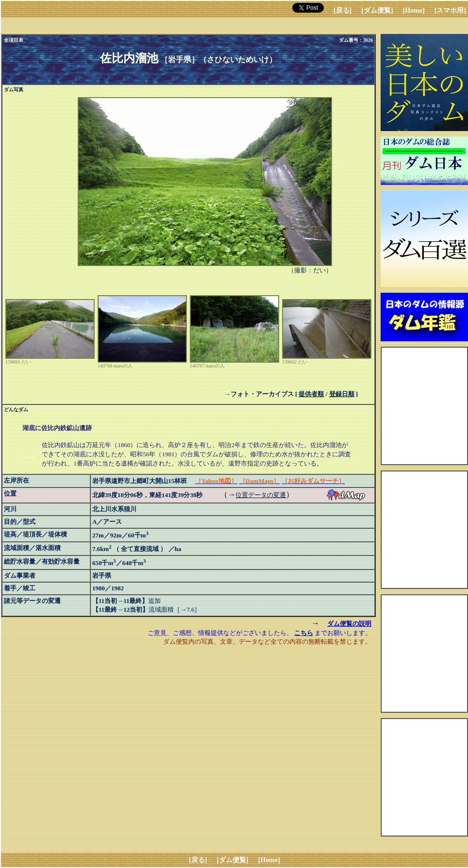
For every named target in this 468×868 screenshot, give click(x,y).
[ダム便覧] (377, 10)
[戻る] (343, 10)
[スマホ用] (450, 10)
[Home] (414, 10)
